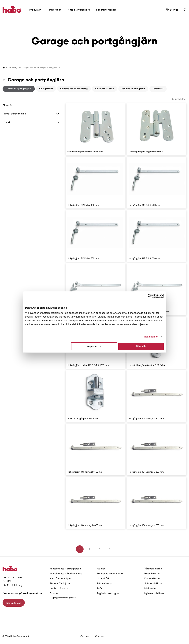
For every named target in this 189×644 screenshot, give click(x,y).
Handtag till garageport (133, 89)
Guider (101, 568)
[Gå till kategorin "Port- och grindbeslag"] (6, 80)
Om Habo (85, 636)
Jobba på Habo (59, 588)
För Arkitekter (105, 583)
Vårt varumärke (153, 568)
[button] (185, 10)
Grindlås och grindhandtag (74, 89)
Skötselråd (103, 578)
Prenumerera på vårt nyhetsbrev (22, 593)
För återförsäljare (106, 10)
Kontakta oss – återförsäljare (66, 573)
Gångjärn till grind (105, 89)
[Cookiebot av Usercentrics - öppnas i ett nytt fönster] (150, 296)
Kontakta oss (14, 603)
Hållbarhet (150, 588)
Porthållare (158, 89)
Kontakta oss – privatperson (65, 568)
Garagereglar (46, 89)
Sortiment (12, 68)
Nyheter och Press (154, 593)
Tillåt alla (141, 346)
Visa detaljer (151, 337)
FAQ (100, 588)
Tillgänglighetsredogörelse (63, 598)
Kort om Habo (152, 578)
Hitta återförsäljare (79, 10)
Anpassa (94, 346)
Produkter (36, 10)
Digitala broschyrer (108, 593)
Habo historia (152, 573)
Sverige (172, 10)
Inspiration (55, 10)
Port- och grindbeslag (27, 68)
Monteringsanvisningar (110, 573)
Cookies (54, 593)
